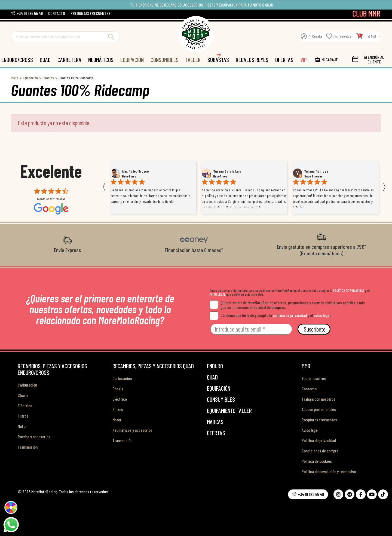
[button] (27, 13)
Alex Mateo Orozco (135, 171)
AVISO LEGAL (218, 294)
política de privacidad (290, 315)
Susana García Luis (227, 171)
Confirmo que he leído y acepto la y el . (270, 315)
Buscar (111, 37)
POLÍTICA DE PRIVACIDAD (349, 290)
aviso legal (322, 315)
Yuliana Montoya (316, 171)
